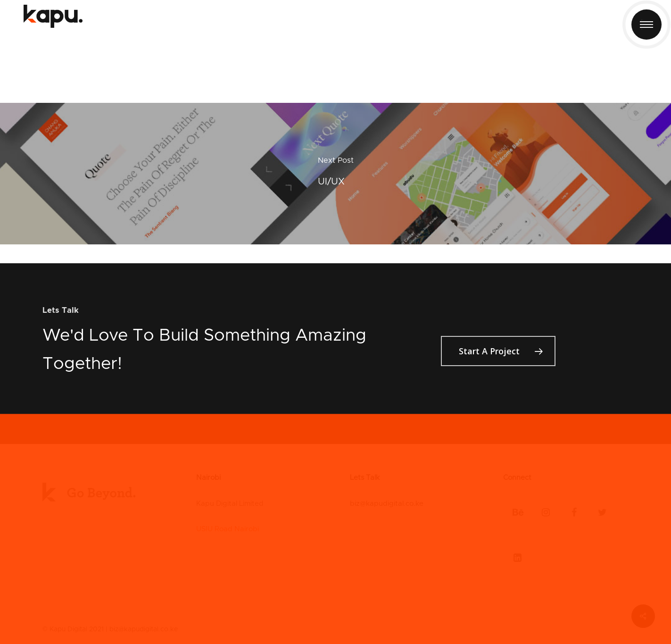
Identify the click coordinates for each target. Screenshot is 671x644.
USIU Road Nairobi (228, 529)
